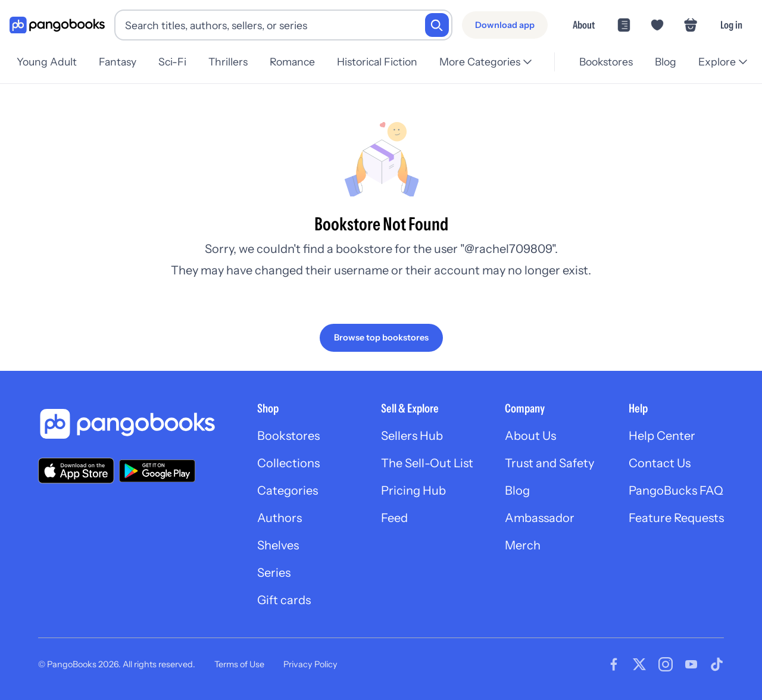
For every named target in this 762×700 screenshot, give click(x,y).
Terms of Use (239, 664)
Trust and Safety (549, 463)
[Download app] (505, 25)
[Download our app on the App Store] (76, 471)
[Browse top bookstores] (381, 337)
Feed (394, 518)
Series (274, 573)
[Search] (437, 25)
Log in (731, 25)
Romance (300, 62)
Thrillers (234, 62)
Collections (288, 463)
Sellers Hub (412, 436)
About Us (530, 436)
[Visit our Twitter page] (639, 664)
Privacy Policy (310, 664)
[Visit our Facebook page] (614, 664)
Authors (279, 518)
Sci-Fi (176, 62)
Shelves (278, 545)
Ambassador (540, 518)
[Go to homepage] (57, 25)
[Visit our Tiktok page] (717, 664)
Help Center (662, 436)
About (584, 25)
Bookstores (602, 62)
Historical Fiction (387, 62)
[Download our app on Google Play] (157, 471)
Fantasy (119, 62)
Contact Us (660, 463)
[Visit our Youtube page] (691, 664)
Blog (664, 62)
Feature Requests (676, 518)
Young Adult (47, 62)
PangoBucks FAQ (676, 490)
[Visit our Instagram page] (666, 664)
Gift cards (284, 600)
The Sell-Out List (427, 463)
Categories (288, 490)
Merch (523, 545)
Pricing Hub (413, 490)
